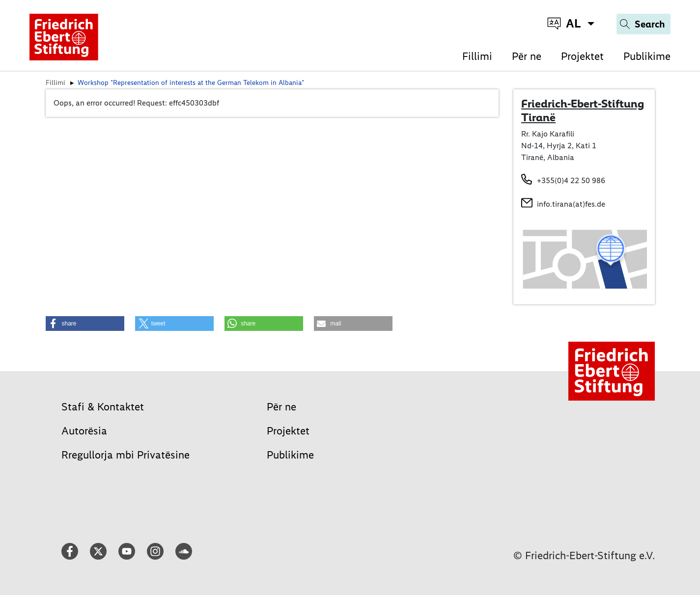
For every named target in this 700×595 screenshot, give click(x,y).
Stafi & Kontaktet (103, 407)
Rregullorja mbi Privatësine (126, 455)
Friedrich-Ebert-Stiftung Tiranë (583, 110)
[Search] (644, 24)
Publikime (647, 56)
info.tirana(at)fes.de (571, 204)
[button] (85, 324)
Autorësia (84, 431)
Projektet (582, 56)
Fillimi (477, 56)
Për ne (527, 56)
